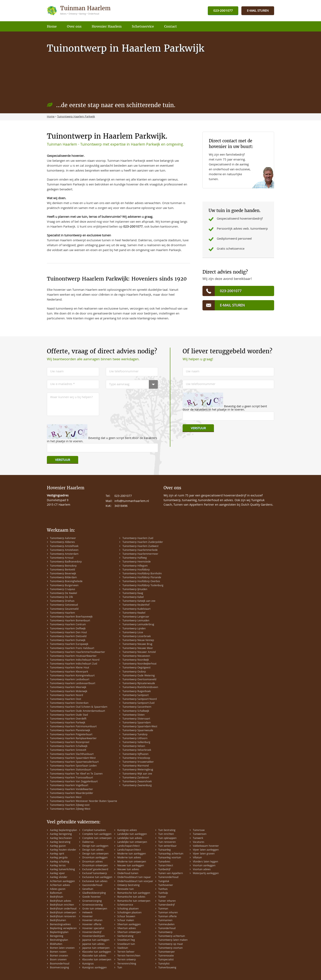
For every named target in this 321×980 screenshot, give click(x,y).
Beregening (57, 936)
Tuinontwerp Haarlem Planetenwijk (70, 731)
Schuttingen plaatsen (129, 913)
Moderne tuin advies (129, 858)
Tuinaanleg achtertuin (171, 854)
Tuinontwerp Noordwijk (136, 660)
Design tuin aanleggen (95, 846)
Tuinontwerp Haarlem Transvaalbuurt (71, 778)
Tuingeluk (164, 882)
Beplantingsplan (59, 932)
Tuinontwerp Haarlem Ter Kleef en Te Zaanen (76, 774)
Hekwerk (87, 913)
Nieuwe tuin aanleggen (131, 866)
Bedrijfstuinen (58, 921)
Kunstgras (88, 964)
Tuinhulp (163, 893)
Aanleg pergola (59, 858)
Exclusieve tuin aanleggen (97, 877)
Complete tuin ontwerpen (97, 838)
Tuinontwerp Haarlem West (66, 798)
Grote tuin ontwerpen (95, 909)
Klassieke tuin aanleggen (97, 952)
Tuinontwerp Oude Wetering (139, 676)
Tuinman (163, 909)
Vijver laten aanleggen (206, 850)
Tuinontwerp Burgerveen (64, 586)
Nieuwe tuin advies (128, 870)
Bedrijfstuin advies (61, 901)
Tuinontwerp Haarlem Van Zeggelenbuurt (74, 782)
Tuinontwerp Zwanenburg (137, 786)
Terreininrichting (127, 964)
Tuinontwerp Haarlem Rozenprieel (70, 743)
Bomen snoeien (59, 956)
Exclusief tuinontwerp (95, 874)
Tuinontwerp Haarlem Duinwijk (68, 640)
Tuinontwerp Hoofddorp (136, 570)
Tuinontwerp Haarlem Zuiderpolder (143, 542)
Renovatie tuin (125, 889)
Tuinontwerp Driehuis (62, 601)
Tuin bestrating (167, 830)
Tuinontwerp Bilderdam (63, 578)
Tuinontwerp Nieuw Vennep (138, 640)
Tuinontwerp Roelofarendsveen (140, 688)
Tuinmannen (165, 921)
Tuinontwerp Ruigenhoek (137, 692)
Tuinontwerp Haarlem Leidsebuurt (70, 680)
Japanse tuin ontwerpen (96, 948)
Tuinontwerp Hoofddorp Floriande (142, 578)
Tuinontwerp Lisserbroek (137, 637)
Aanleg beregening (61, 834)
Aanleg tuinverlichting (62, 870)
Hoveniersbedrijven (93, 936)
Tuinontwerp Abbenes (62, 542)
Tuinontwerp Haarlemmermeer (140, 554)
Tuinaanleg (164, 850)
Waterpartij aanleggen (206, 874)
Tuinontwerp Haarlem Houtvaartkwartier (73, 656)
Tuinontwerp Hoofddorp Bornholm (142, 574)
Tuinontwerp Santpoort (136, 695)
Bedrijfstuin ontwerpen (63, 913)
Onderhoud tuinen (128, 874)
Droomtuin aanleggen (95, 858)
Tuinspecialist (166, 960)
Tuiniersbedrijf (166, 905)
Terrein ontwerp (127, 960)
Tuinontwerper (167, 952)
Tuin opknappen (167, 838)
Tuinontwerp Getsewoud (64, 605)
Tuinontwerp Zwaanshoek (137, 782)
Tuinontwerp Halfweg (135, 558)
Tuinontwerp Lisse (133, 633)
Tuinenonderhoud (168, 877)
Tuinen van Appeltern (171, 874)
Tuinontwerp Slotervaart (136, 719)
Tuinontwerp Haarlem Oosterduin (69, 703)
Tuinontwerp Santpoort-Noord (140, 699)
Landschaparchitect (128, 846)
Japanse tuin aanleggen (96, 940)
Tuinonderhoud (167, 929)
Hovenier (88, 917)
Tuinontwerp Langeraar (136, 617)
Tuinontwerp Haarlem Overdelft (68, 719)
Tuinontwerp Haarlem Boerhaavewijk (71, 617)
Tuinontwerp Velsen (134, 746)
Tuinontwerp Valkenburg (136, 743)
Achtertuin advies (60, 885)
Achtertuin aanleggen (62, 882)
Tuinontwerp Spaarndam (137, 723)
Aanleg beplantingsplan (63, 830)
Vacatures (199, 842)
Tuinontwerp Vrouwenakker (138, 762)
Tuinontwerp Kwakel (134, 613)
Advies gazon (58, 889)
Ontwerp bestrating (128, 885)
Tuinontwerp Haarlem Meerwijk (68, 688)
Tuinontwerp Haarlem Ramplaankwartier (73, 739)
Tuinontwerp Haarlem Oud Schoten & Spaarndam (79, 707)
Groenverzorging (92, 901)
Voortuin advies (202, 870)
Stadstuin (123, 948)
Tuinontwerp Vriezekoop (136, 758)
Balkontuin (56, 893)
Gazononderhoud (92, 885)
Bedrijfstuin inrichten (62, 905)
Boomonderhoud (60, 964)
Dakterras (88, 842)
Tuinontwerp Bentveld (62, 570)
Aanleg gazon (58, 846)
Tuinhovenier (166, 885)
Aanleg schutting (60, 862)
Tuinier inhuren (167, 901)
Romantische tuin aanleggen (134, 893)
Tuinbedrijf (164, 870)
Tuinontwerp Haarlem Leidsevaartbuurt (73, 684)
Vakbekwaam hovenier (206, 846)
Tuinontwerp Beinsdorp (63, 566)
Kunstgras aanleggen (94, 968)
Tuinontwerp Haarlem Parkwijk (68, 723)
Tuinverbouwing (167, 968)
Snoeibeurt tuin (126, 944)
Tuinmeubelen (166, 925)
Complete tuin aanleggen (97, 834)
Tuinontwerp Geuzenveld (64, 609)
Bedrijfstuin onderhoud (63, 909)
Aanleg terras (58, 866)
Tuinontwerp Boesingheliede (66, 582)
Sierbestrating (125, 936)
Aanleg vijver (57, 874)
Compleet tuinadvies (94, 830)
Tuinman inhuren (168, 913)
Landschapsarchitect (129, 850)
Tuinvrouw (199, 830)
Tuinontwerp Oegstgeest (136, 668)
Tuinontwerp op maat (171, 944)
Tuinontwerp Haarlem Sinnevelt (68, 750)
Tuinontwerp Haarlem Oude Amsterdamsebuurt (77, 711)
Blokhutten (56, 944)
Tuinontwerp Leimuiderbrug (138, 625)
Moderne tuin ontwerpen (132, 862)
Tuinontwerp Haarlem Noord (66, 695)
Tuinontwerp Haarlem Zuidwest (140, 546)
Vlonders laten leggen (205, 862)
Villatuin (197, 858)
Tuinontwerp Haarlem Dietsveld (68, 637)
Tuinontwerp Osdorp (134, 672)
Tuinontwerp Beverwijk (63, 574)
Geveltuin (88, 889)
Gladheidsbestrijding (94, 893)
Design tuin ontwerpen (95, 854)
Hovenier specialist (93, 929)
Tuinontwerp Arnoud (62, 558)
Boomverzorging (59, 968)
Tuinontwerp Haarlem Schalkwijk (69, 746)
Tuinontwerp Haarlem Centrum (68, 625)
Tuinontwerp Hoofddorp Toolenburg (143, 586)
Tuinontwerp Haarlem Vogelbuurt (69, 786)
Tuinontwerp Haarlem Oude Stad (69, 715)
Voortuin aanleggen (204, 866)
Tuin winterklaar (167, 846)
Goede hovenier (92, 897)
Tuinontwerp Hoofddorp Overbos (141, 582)
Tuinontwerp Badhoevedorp (66, 562)
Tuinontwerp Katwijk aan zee (139, 601)
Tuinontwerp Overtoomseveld (139, 680)
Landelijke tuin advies (130, 838)
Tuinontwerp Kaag (133, 593)
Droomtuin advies (93, 862)
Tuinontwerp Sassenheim (137, 707)
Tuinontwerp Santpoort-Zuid (138, 703)
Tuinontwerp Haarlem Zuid (138, 538)
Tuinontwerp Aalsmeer (63, 538)
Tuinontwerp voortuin (170, 948)
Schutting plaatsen (128, 909)
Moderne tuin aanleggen (132, 854)
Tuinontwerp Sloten (133, 715)
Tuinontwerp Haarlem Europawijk (69, 644)
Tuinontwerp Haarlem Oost (66, 699)
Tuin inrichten (166, 834)
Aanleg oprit (57, 854)
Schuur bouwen (126, 917)
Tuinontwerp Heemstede (137, 562)
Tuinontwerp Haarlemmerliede (140, 550)
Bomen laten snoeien (62, 948)
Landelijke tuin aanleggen (132, 834)
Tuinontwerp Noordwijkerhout (139, 664)
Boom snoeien (58, 960)
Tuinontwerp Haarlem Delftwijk (68, 629)
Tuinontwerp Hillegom (135, 566)
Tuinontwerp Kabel (133, 597)
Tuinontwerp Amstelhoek (64, 546)
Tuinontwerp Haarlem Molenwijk (69, 692)
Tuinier (162, 897)
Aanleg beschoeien (61, 838)
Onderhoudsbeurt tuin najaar (134, 877)
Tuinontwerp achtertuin (172, 936)
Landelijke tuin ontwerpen (132, 842)
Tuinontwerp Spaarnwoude (138, 731)
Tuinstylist (164, 964)
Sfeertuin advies (127, 929)
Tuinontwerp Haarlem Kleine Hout (70, 668)
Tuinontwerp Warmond (136, 766)
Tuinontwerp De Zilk (61, 597)
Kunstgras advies (127, 830)
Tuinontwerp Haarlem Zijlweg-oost (70, 805)
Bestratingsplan (59, 940)
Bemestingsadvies (60, 925)
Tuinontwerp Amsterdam (64, 554)
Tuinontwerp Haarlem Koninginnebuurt (72, 676)
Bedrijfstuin (57, 897)
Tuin (120, 968)
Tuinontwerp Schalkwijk (136, 711)
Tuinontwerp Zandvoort (136, 778)
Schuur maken (126, 921)
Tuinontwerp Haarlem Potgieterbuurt (71, 735)
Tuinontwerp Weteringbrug (138, 770)
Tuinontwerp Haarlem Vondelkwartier (71, 790)
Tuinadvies (164, 862)
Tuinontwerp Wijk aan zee (137, 774)
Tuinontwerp (165, 932)
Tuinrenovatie (166, 956)
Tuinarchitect (166, 866)
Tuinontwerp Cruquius (63, 590)
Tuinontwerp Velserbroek (137, 750)
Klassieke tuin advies (94, 956)
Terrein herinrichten (129, 956)
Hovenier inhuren (92, 921)
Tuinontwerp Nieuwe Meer (138, 648)
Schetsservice (125, 905)
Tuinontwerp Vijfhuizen (135, 754)
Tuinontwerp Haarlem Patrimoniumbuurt (73, 727)
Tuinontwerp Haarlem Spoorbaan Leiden (73, 766)
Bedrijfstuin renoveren (63, 917)
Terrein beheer (126, 952)
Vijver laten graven (204, 854)
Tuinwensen (200, 834)
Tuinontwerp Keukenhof (136, 605)
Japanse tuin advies (93, 944)
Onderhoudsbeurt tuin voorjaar (135, 882)
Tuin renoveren (167, 842)
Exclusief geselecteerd (95, 870)
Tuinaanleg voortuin (170, 858)
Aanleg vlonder (59, 877)
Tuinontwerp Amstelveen (64, 550)
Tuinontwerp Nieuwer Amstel (139, 652)
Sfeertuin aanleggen (129, 925)
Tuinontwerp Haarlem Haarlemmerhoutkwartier (77, 652)
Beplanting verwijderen (63, 929)
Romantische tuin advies (131, 897)
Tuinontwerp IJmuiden (135, 590)
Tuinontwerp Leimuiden (136, 621)
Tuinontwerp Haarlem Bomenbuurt (70, 621)
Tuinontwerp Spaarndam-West (140, 727)
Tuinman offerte (167, 917)
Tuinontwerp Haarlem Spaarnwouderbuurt (74, 762)
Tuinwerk (198, 838)
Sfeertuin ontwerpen (129, 932)
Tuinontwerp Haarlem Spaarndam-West (73, 758)
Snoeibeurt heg (126, 940)
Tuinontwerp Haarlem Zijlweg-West (70, 809)
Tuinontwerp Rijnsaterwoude (139, 684)
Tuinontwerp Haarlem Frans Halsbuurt (72, 648)
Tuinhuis (163, 889)
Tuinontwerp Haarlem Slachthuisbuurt (72, 754)
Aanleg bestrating (60, 842)
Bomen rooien (58, 952)
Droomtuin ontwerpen (95, 866)
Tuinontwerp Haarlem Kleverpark (69, 672)
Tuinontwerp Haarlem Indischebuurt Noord (75, 660)
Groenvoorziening (93, 905)
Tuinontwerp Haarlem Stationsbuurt (71, 770)
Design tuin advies (93, 850)
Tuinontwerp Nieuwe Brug (137, 644)
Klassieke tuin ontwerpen (97, 960)
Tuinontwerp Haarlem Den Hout (68, 633)
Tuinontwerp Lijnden (134, 629)
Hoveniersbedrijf (92, 932)
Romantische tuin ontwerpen (134, 901)
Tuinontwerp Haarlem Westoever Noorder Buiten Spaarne (84, 801)
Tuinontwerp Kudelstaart (136, 609)
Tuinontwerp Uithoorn (135, 739)
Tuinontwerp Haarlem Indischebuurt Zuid (73, 664)
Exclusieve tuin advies (95, 882)
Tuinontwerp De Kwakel (63, 593)
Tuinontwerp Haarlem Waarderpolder (72, 793)
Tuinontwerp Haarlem (62, 613)
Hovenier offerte (92, 925)
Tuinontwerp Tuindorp (135, 735)
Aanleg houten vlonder (63, 850)
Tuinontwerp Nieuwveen (136, 656)
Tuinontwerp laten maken (173, 940)
